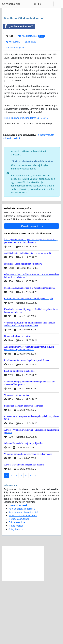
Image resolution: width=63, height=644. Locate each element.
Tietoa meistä (16, 589)
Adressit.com (11, 4)
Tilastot (31, 105)
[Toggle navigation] (57, 4)
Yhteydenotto (16, 592)
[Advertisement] (31, 44)
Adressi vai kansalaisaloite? (23, 579)
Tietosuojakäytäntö (16, 111)
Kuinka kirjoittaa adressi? (22, 572)
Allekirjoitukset (31, 99)
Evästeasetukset (17, 585)
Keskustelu (13, 105)
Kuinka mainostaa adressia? (23, 575)
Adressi (10, 99)
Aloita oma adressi (31, 289)
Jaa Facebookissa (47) (18, 89)
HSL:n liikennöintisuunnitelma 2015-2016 (26, 181)
